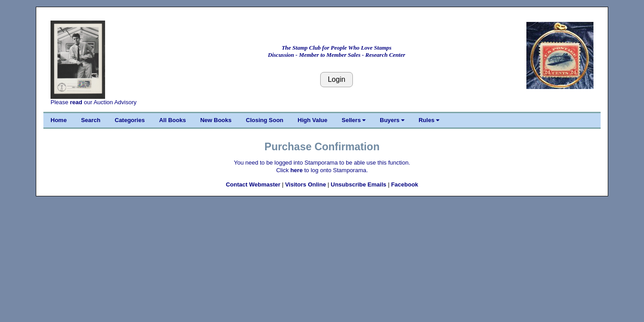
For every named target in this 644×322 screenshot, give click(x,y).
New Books (216, 120)
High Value (313, 120)
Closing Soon (265, 120)
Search (91, 120)
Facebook (405, 184)
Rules (429, 120)
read (76, 102)
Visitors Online (305, 184)
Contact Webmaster (253, 184)
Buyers (392, 120)
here (296, 170)
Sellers (354, 120)
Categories (130, 120)
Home (59, 120)
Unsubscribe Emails (359, 184)
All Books (173, 120)
